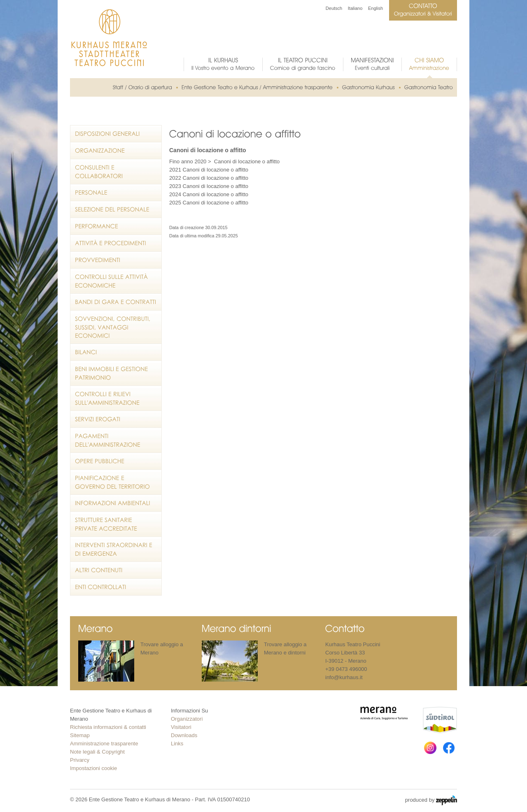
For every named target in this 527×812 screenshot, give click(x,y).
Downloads (184, 735)
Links (177, 744)
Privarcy (80, 760)
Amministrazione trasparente (104, 744)
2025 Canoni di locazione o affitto (209, 203)
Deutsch (334, 8)
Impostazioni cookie (93, 768)
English (375, 8)
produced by (431, 800)
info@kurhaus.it (344, 677)
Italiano (355, 8)
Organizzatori (187, 719)
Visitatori (181, 727)
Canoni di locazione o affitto (247, 161)
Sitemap (80, 735)
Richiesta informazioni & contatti (108, 727)
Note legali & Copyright (97, 752)
